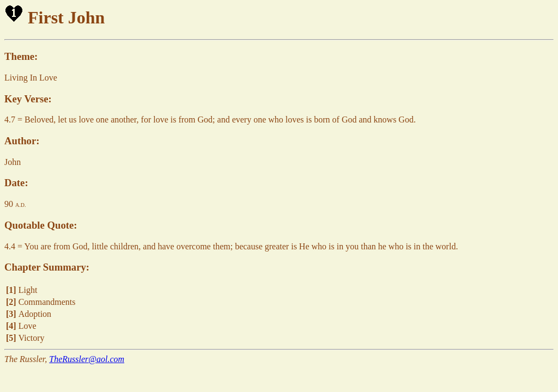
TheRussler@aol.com (87, 359)
